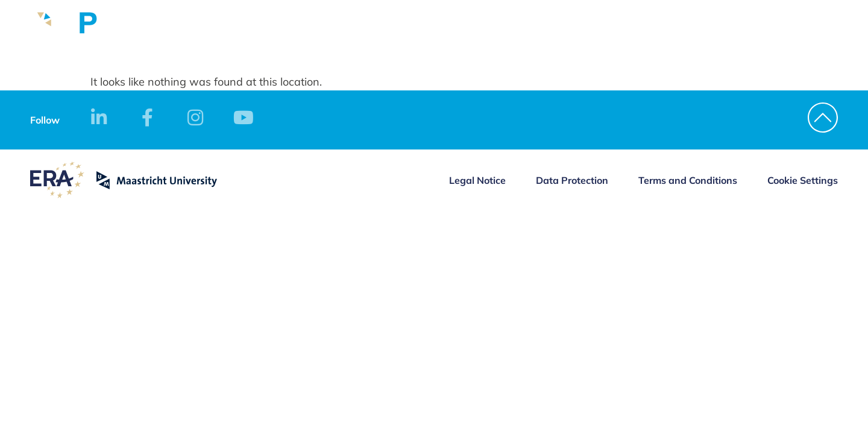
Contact (765, 37)
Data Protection (572, 180)
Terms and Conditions (688, 180)
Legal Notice (477, 180)
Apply (704, 37)
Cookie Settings (803, 180)
